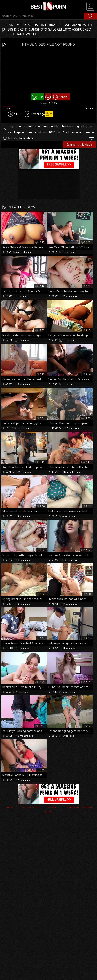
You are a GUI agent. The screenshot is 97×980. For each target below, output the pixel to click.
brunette (31, 132)
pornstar (89, 132)
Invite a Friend (31, 807)
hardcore (68, 126)
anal (46, 126)
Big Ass (63, 132)
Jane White (26, 138)
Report (63, 97)
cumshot (55, 126)
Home (10, 807)
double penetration (29, 126)
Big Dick (80, 126)
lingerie (19, 132)
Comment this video (81, 144)
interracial (75, 132)
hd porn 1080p (47, 132)
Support (53, 807)
